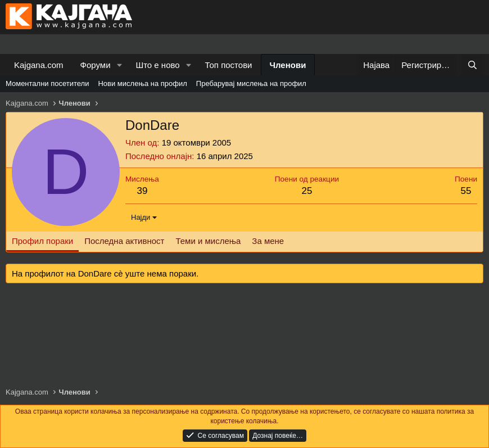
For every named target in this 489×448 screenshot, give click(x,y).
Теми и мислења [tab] (208, 241)
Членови (288, 65)
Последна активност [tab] (124, 241)
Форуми (96, 65)
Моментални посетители (47, 83)
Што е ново (157, 65)
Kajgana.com (39, 65)
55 (466, 191)
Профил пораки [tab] (42, 241)
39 (142, 191)
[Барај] (472, 65)
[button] (119, 65)
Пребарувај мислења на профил (251, 83)
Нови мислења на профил (142, 83)
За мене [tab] (268, 241)
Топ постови (229, 65)
